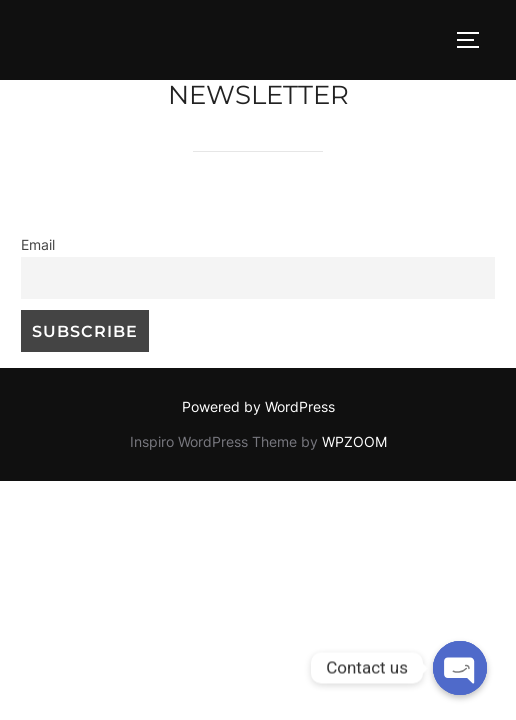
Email (38, 244)
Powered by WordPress (258, 406)
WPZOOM (354, 441)
